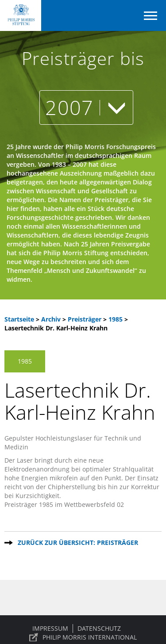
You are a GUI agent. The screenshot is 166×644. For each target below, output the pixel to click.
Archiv (51, 319)
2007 (86, 107)
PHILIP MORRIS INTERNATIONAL (90, 637)
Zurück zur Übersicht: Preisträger (78, 542)
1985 (116, 319)
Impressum (50, 628)
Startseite (19, 319)
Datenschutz (99, 628)
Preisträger (85, 319)
